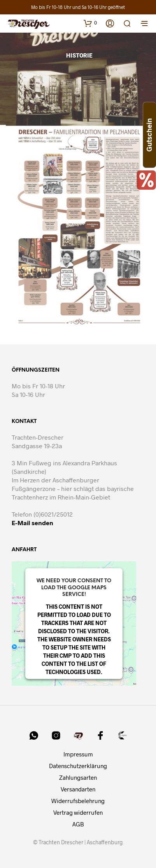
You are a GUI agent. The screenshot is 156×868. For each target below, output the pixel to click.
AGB (78, 824)
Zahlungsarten (78, 777)
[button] (90, 23)
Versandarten (78, 789)
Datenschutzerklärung (78, 766)
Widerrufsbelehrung (78, 801)
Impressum (78, 754)
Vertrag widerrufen (78, 812)
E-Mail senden (32, 523)
